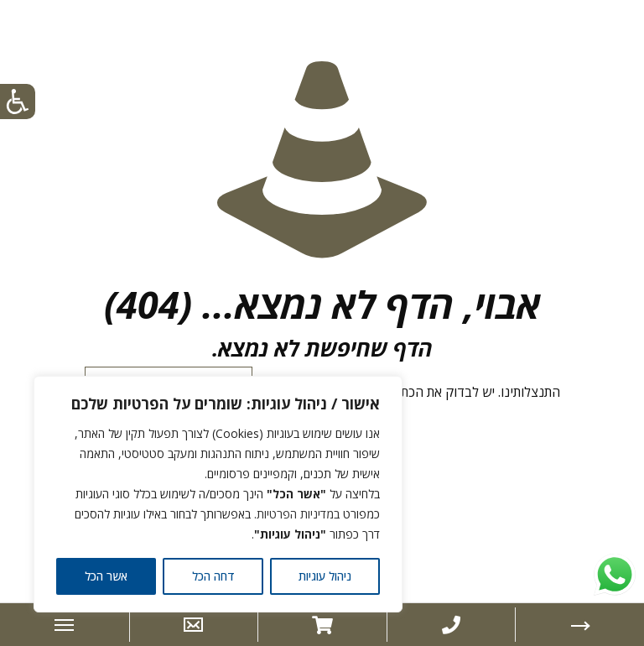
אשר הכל (106, 576)
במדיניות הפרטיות (298, 514)
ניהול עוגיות (325, 576)
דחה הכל (213, 576)
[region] (218, 494)
